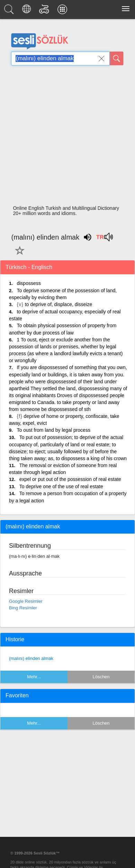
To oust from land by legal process (53, 430)
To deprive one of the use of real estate (61, 486)
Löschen (101, 677)
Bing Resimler (23, 608)
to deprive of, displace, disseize (59, 304)
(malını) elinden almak (31, 658)
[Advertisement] (65, 137)
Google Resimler (26, 601)
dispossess (29, 283)
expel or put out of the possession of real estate (70, 479)
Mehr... (34, 677)
